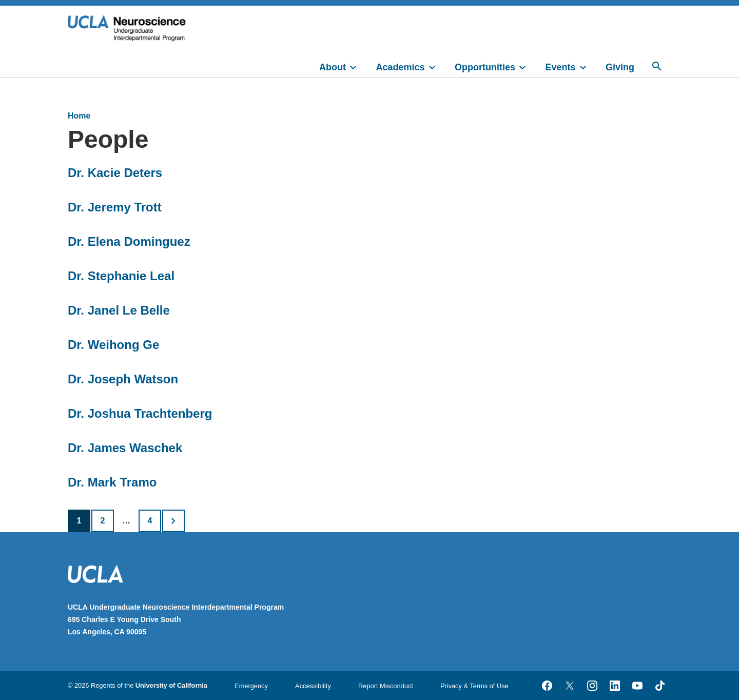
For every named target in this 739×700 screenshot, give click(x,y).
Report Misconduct (386, 686)
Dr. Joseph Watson (123, 379)
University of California (171, 685)
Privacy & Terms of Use (474, 686)
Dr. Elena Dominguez (129, 241)
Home (79, 116)
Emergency (251, 686)
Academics (401, 67)
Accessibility (313, 686)
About (333, 67)
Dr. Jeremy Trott (115, 207)
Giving (620, 67)
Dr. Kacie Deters (115, 173)
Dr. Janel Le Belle (119, 310)
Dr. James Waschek (125, 448)
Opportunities (485, 67)
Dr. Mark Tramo (112, 482)
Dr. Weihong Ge (113, 345)
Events (561, 67)
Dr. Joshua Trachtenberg (140, 413)
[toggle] (358, 66)
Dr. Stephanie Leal (121, 276)
